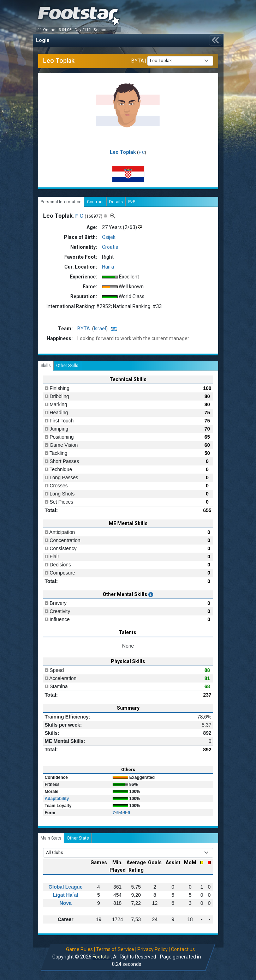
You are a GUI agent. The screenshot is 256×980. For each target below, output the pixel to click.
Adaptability (57, 799)
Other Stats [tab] (78, 838)
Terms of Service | (116, 949)
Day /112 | (84, 30)
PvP (132, 202)
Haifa (108, 267)
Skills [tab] (46, 366)
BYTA (138, 60)
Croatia (110, 247)
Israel (100, 329)
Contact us (183, 949)
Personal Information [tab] (61, 202)
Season (101, 30)
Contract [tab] (95, 202)
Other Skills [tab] (67, 366)
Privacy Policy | (154, 949)
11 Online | (48, 30)
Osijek (109, 237)
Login (43, 40)
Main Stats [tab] (51, 838)
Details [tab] (116, 202)
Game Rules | (81, 949)
